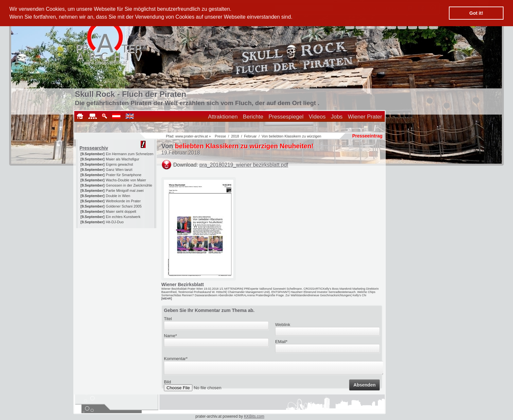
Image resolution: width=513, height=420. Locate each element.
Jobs (337, 117)
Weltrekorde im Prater (123, 201)
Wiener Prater (365, 117)
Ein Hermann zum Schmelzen (130, 154)
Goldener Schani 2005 (124, 206)
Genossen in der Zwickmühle (129, 185)
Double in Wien (118, 196)
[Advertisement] (117, 269)
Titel (168, 319)
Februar (250, 136)
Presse (221, 136)
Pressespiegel (286, 117)
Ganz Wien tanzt (119, 170)
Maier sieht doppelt (121, 211)
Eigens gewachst (119, 164)
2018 (235, 136)
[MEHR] (167, 299)
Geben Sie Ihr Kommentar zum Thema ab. (209, 310)
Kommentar (176, 359)
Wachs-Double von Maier (126, 180)
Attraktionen (223, 117)
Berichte (253, 117)
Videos (317, 117)
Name (170, 336)
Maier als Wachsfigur (122, 159)
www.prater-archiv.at (192, 136)
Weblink (283, 325)
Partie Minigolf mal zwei (125, 191)
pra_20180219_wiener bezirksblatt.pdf (244, 165)
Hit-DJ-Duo (115, 222)
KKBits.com (254, 416)
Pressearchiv (94, 148)
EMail (281, 342)
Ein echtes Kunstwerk (123, 217)
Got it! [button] (476, 13)
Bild (168, 384)
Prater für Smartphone (124, 175)
